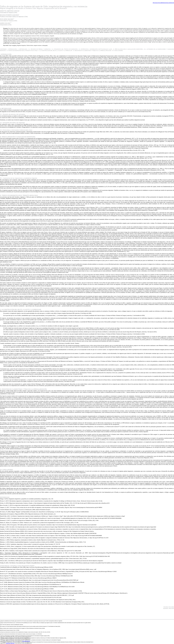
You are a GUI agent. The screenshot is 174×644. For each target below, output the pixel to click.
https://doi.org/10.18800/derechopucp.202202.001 (163, 3)
